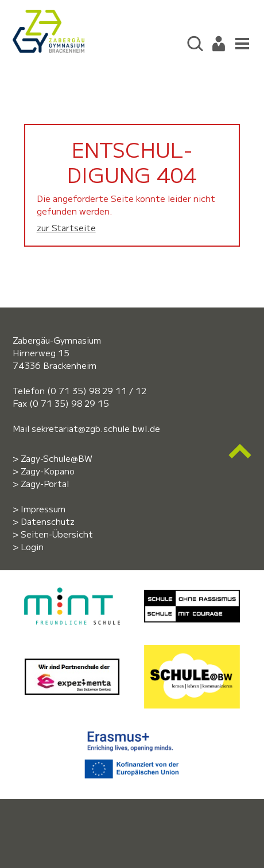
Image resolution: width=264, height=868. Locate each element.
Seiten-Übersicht (57, 534)
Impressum (43, 509)
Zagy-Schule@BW (57, 458)
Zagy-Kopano (48, 471)
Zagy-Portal (45, 483)
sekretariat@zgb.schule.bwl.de (96, 428)
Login (32, 546)
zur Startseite (66, 227)
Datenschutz (48, 521)
